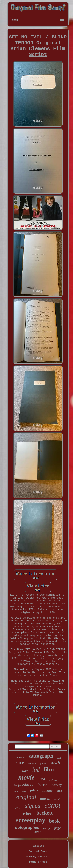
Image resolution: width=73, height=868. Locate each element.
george (47, 828)
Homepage (38, 846)
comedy (57, 785)
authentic (20, 757)
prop (18, 807)
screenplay (31, 820)
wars (25, 771)
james (44, 764)
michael (32, 764)
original (26, 797)
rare (20, 762)
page (58, 828)
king (59, 791)
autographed (27, 827)
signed (33, 806)
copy (16, 791)
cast (59, 758)
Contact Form (38, 851)
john (34, 790)
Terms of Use (38, 862)
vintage (47, 790)
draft (56, 763)
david (57, 799)
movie (26, 777)
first (24, 791)
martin (45, 798)
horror (43, 784)
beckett (45, 813)
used (42, 779)
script (52, 805)
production (53, 780)
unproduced (24, 784)
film (49, 769)
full (36, 770)
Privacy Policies (38, 857)
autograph (41, 756)
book (54, 821)
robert (28, 814)
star (38, 832)
